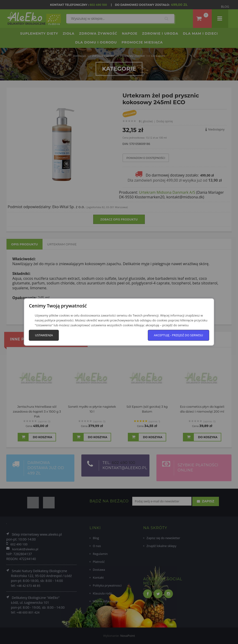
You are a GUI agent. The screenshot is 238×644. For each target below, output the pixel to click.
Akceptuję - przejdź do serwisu (178, 335)
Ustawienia (44, 335)
